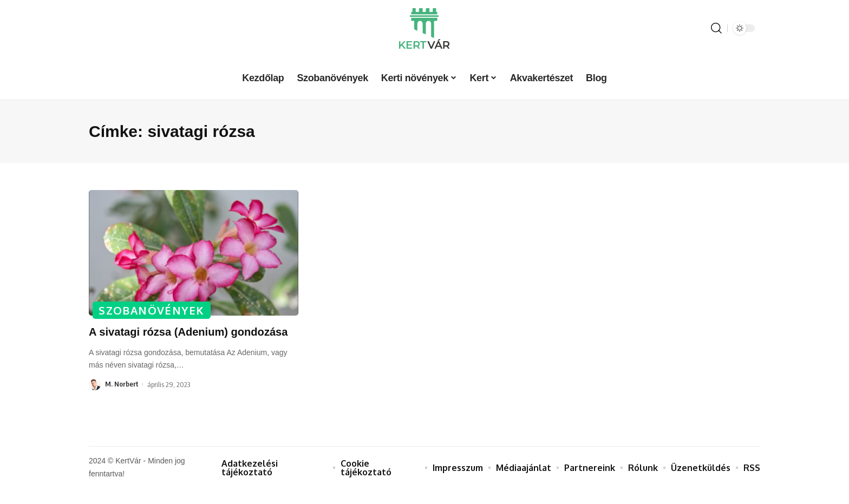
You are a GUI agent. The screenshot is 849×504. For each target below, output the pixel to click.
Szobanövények (152, 310)
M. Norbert (122, 400)
